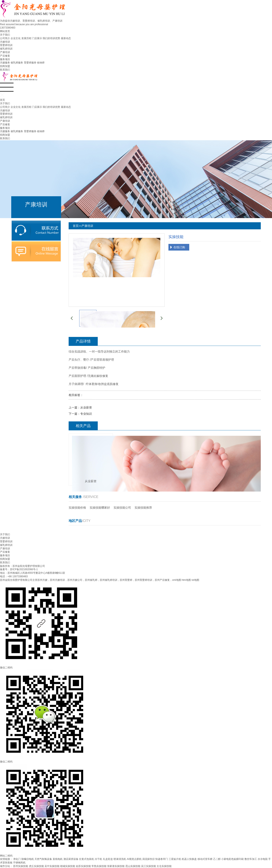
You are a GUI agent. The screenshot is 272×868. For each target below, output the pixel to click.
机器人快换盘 (189, 859)
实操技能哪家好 (100, 508)
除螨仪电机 (28, 859)
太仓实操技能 (164, 866)
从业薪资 (86, 407)
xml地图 (177, 580)
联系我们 (5, 70)
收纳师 (41, 63)
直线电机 (58, 859)
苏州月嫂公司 (75, 580)
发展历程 (26, 38)
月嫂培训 (5, 42)
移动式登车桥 (205, 859)
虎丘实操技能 (36, 866)
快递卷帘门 (162, 859)
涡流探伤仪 (148, 859)
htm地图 (186, 580)
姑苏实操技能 (83, 866)
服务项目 (5, 59)
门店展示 (37, 38)
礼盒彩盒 (108, 859)
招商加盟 (5, 66)
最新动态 (66, 38)
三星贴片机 (175, 859)
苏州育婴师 (126, 580)
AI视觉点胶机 (134, 859)
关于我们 (5, 35)
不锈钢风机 (19, 863)
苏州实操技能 (21, 866)
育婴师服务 (30, 63)
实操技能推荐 (143, 508)
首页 (2, 100)
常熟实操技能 (99, 866)
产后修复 (5, 56)
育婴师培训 (6, 45)
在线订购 (179, 247)
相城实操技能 (68, 866)
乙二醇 (217, 859)
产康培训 (5, 52)
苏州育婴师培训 (143, 580)
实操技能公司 (122, 508)
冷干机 (98, 859)
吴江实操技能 (148, 866)
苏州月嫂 (42, 580)
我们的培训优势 (51, 38)
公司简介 (5, 38)
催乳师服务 (17, 63)
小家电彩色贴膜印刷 (232, 859)
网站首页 (5, 31)
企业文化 (16, 38)
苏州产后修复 (162, 580)
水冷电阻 (263, 859)
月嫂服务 (5, 63)
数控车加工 (251, 859)
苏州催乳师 (91, 580)
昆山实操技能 (133, 866)
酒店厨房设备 (71, 859)
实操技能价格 (77, 508)
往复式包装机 (87, 859)
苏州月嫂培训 (57, 580)
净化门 (17, 859)
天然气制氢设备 (43, 859)
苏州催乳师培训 (109, 580)
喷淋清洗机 (120, 859)
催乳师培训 (6, 49)
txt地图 (195, 580)
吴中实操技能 (52, 866)
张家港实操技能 (116, 866)
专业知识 (86, 414)
